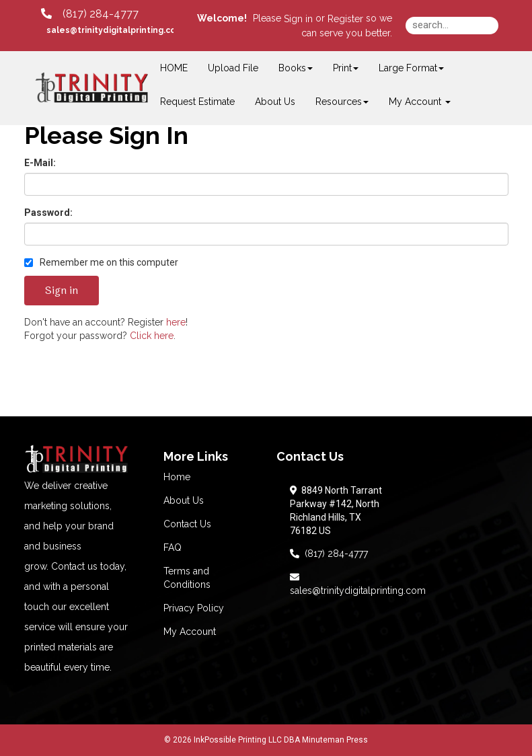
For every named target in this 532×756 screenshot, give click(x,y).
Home (177, 477)
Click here (152, 336)
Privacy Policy (194, 608)
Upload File (233, 68)
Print (346, 68)
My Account (190, 632)
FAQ (173, 547)
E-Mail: (40, 163)
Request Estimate (197, 102)
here (176, 322)
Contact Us (187, 524)
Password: (48, 213)
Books (296, 68)
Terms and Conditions (187, 578)
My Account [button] (420, 102)
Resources (342, 102)
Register (345, 19)
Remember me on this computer (101, 262)
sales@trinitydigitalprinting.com (358, 584)
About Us (275, 102)
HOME (174, 68)
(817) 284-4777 (329, 554)
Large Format (411, 68)
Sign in (298, 19)
